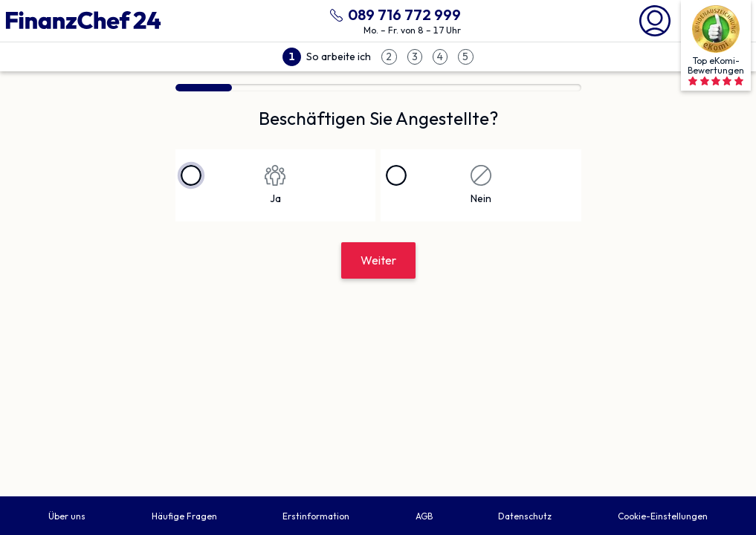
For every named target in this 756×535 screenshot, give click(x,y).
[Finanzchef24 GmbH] (83, 21)
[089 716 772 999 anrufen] (393, 13)
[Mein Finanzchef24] (655, 19)
